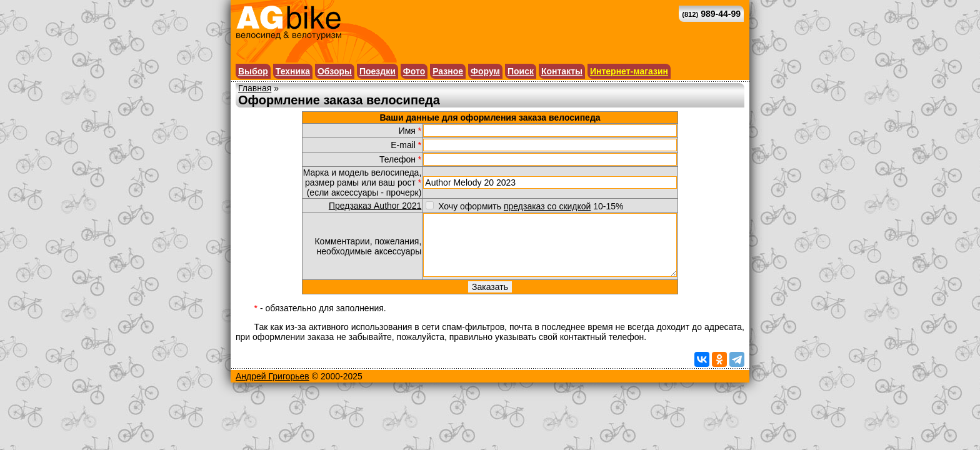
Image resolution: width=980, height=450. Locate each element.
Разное (448, 71)
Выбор (253, 71)
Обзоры (335, 71)
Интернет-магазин (629, 71)
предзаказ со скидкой (547, 206)
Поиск (521, 71)
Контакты (562, 71)
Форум (485, 71)
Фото (414, 71)
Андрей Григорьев (272, 376)
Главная (255, 88)
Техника (293, 71)
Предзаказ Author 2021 (375, 206)
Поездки (377, 71)
